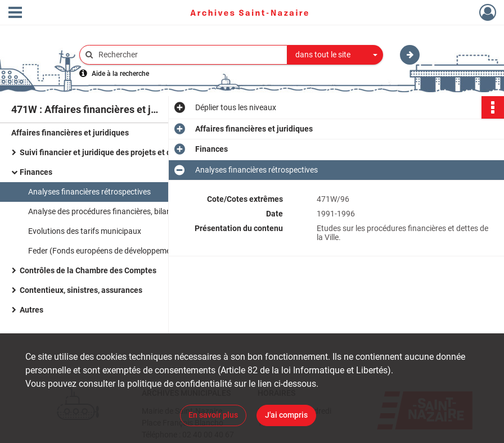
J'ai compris (286, 415)
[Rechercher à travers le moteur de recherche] (189, 55)
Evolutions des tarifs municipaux (85, 231)
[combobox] (335, 55)
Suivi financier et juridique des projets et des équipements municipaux (132, 152)
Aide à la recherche (120, 74)
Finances (36, 172)
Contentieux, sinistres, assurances (81, 290)
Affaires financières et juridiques (70, 133)
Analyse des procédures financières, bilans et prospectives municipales (141, 211)
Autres (31, 310)
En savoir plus (213, 415)
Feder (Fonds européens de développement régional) (119, 251)
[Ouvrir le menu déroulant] (15, 13)
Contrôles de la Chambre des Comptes (88, 270)
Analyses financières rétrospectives (90, 192)
